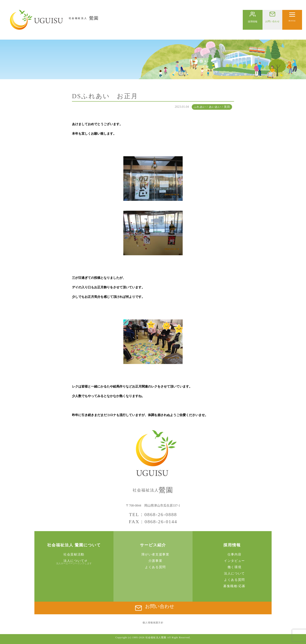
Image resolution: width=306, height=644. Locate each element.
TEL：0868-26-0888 (153, 514)
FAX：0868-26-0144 (153, 522)
